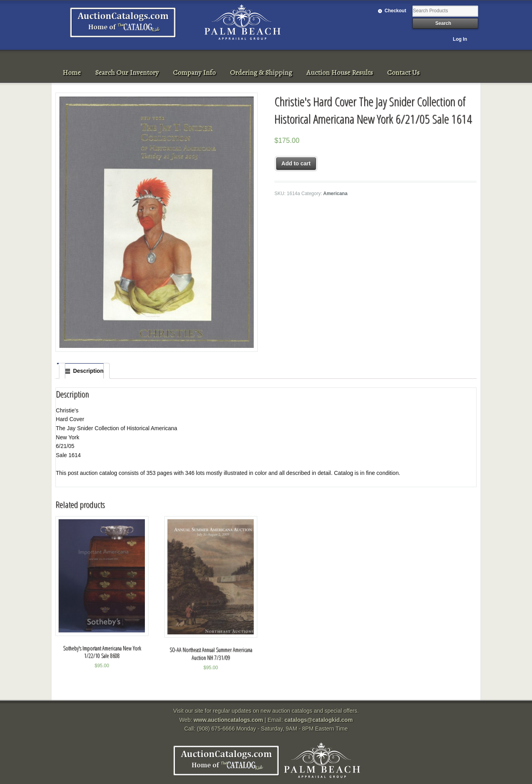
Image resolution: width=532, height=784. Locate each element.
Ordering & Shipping (261, 72)
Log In (460, 39)
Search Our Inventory (127, 72)
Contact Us (403, 72)
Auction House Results (340, 72)
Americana (335, 194)
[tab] (84, 371)
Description (88, 371)
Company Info (194, 72)
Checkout (396, 11)
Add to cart (296, 163)
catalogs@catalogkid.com (319, 720)
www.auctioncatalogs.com (228, 720)
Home (72, 72)
